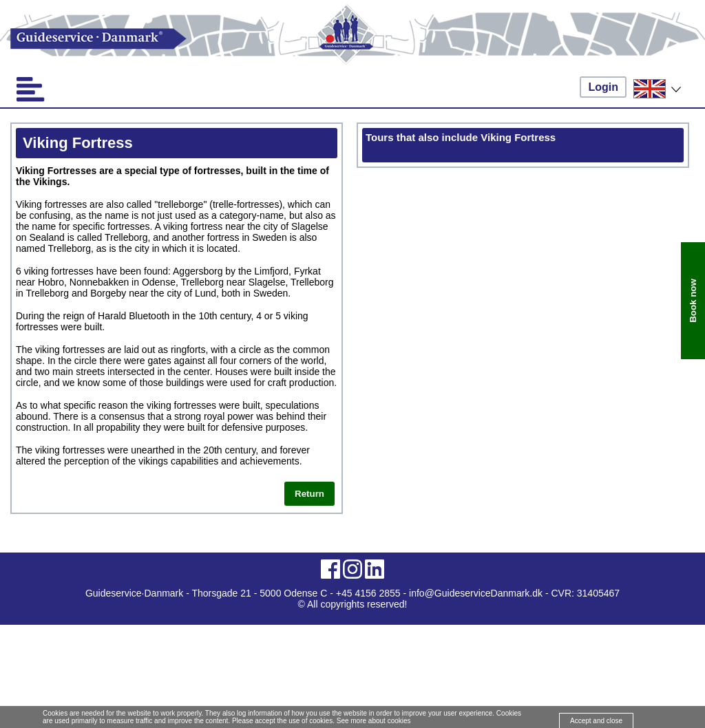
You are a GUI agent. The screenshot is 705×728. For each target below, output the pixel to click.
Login (603, 87)
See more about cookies (374, 721)
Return (309, 494)
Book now (693, 301)
